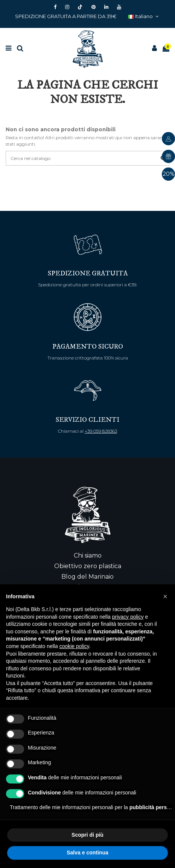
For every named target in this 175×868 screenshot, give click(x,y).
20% (169, 174)
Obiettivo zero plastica (88, 566)
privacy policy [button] (128, 617)
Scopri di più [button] (87, 835)
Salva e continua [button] (87, 853)
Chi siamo (88, 555)
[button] (165, 596)
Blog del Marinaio (87, 577)
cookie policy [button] (74, 646)
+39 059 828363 (101, 431)
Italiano (144, 16)
